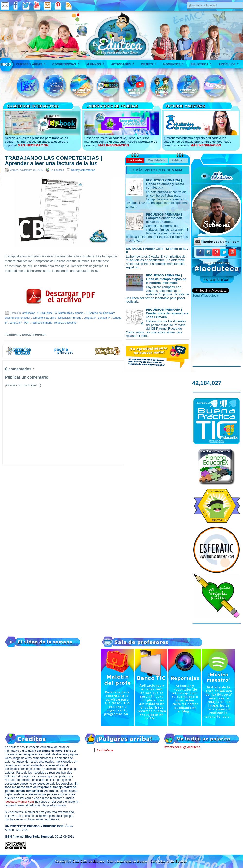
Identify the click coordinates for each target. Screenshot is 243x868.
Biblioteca (203, 63)
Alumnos (97, 63)
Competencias (67, 63)
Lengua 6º (16, 323)
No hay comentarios (83, 170)
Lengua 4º (104, 318)
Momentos (175, 63)
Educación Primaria (70, 318)
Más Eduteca (157, 160)
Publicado (178, 160)
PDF (27, 323)
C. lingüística (45, 313)
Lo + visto (135, 160)
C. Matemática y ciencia (69, 313)
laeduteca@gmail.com (19, 802)
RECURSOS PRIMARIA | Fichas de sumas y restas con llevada (165, 184)
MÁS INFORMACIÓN (33, 145)
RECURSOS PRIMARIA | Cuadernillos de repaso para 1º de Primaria (167, 313)
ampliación (29, 313)
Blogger (143, 861)
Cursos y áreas (32, 63)
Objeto (150, 63)
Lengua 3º (90, 318)
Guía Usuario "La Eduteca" (169, 861)
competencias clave (45, 318)
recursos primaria (42, 323)
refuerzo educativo (65, 323)
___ (6, 64)
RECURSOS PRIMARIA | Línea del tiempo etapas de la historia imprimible (166, 279)
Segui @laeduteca (205, 296)
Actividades (124, 63)
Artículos (230, 63)
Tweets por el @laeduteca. (182, 747)
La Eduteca (105, 750)
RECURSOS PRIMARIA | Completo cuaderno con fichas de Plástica (164, 218)
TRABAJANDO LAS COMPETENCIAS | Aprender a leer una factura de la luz (53, 161)
